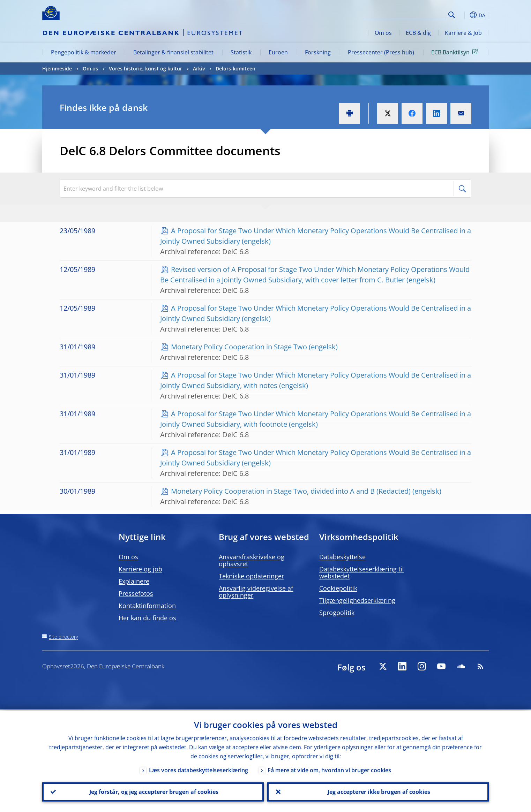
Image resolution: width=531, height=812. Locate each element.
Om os (383, 33)
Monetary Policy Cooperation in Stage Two (239, 347)
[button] (464, 15)
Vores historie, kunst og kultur (145, 69)
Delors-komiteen (235, 69)
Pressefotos (136, 593)
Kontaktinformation (147, 606)
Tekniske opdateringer (251, 576)
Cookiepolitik (338, 588)
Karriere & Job (463, 33)
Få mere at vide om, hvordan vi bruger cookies (329, 769)
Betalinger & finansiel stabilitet (173, 52)
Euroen (278, 52)
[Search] (411, 14)
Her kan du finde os (147, 618)
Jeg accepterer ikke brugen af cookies (378, 791)
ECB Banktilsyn (456, 52)
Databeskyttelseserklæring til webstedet (362, 572)
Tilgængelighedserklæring (357, 600)
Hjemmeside (57, 69)
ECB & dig (418, 33)
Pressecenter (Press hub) (381, 52)
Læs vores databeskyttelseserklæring (199, 769)
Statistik (241, 52)
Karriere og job (140, 569)
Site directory (63, 637)
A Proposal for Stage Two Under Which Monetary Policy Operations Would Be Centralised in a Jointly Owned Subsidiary (316, 236)
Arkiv (199, 69)
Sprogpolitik (337, 613)
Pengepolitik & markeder (84, 52)
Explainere (134, 581)
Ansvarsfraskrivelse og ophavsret (252, 560)
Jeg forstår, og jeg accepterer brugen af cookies (153, 791)
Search (452, 15)
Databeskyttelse (342, 557)
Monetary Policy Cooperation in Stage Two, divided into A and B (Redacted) (291, 491)
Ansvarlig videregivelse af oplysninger (256, 592)
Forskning (318, 52)
